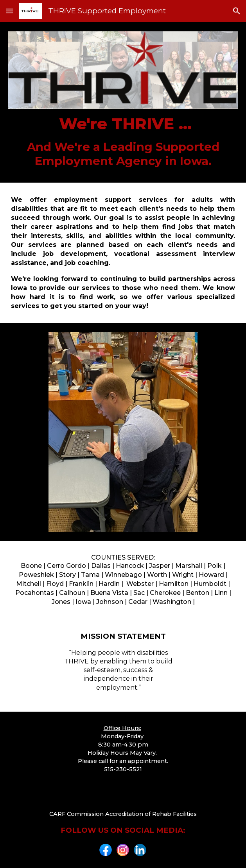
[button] (9, 11)
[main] (123, 141)
